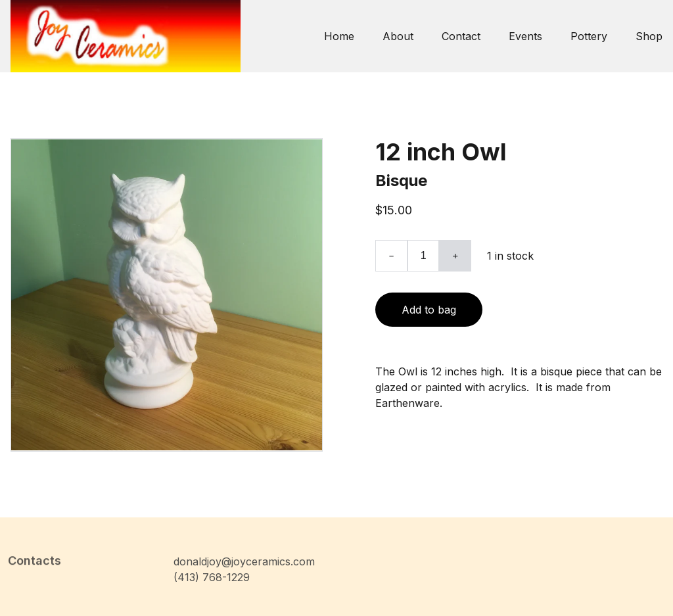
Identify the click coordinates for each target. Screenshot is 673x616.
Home (339, 36)
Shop (649, 36)
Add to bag (429, 310)
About (398, 36)
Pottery (589, 36)
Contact (461, 36)
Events (525, 36)
